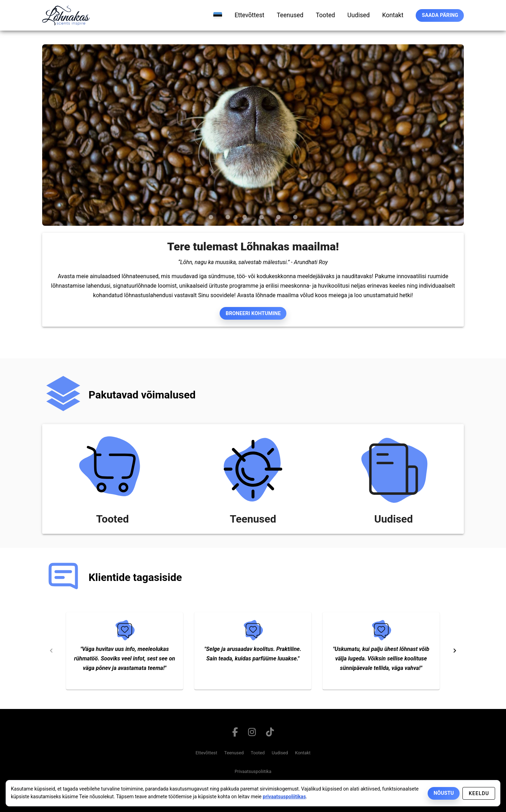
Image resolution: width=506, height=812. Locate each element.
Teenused (234, 753)
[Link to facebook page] (235, 734)
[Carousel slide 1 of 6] (211, 217)
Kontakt (303, 753)
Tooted (258, 753)
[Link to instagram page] (252, 734)
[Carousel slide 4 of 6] (261, 217)
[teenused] (290, 15)
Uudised (280, 753)
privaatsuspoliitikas (284, 797)
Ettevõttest (206, 753)
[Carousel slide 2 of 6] (228, 217)
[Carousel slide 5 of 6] (278, 217)
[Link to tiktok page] (270, 734)
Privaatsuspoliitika (253, 771)
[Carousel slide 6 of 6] (295, 217)
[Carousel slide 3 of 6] (245, 217)
